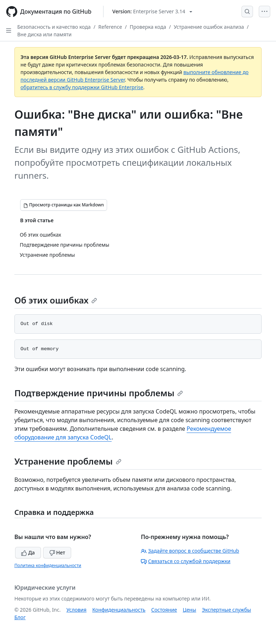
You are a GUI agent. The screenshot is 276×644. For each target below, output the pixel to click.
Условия (77, 610)
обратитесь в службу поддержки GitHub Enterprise (82, 87)
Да (28, 552)
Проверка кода (148, 27)
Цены (190, 610)
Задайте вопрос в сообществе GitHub (190, 551)
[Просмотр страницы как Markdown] (64, 205)
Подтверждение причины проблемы (99, 393)
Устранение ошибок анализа (209, 27)
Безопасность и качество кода (54, 27)
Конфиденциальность (119, 610)
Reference (110, 27)
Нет (57, 552)
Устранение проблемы (68, 461)
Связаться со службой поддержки (186, 561)
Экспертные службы (227, 610)
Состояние (164, 610)
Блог (20, 617)
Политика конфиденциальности (48, 565)
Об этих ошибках (56, 300)
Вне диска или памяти (44, 34)
